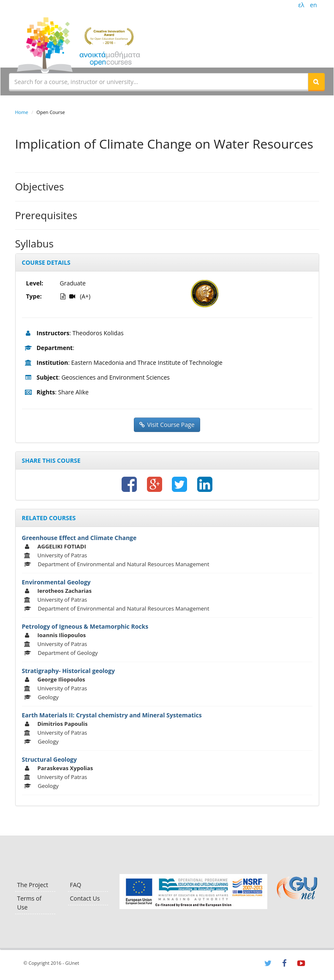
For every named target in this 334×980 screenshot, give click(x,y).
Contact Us (85, 898)
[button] (316, 81)
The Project (33, 885)
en (313, 5)
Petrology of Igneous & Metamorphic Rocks (85, 626)
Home (22, 112)
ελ (301, 5)
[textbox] (159, 81)
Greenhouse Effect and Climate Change (79, 538)
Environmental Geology (56, 582)
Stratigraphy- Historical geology (68, 671)
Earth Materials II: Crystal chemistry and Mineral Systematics (112, 715)
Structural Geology (49, 759)
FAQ (76, 885)
